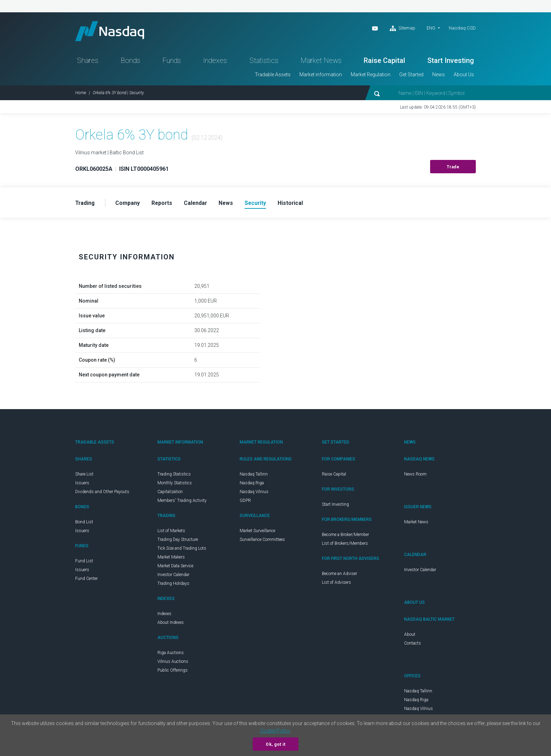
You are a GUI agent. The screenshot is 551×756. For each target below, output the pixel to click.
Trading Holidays (173, 585)
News (439, 76)
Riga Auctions (171, 654)
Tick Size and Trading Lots (182, 550)
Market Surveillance (257, 532)
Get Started (411, 76)
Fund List (84, 563)
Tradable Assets (273, 76)
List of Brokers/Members (345, 545)
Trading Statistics (174, 476)
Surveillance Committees (262, 541)
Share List (84, 476)
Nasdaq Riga (252, 485)
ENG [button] (431, 28)
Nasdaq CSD (462, 28)
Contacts (413, 645)
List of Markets (171, 532)
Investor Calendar (173, 576)
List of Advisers (336, 584)
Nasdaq (112, 32)
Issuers (82, 485)
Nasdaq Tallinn (254, 476)
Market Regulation (371, 76)
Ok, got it (275, 744)
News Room (415, 476)
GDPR (245, 502)
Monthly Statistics (175, 485)
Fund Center (86, 580)
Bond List (84, 524)
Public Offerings (173, 672)
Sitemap (403, 28)
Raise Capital (384, 62)
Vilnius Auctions (173, 663)
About (410, 636)
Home (81, 94)
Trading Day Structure (178, 541)
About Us (464, 76)
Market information (321, 76)
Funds (172, 62)
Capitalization (170, 493)
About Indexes (171, 624)
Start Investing (451, 62)
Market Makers (171, 559)
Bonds (130, 62)
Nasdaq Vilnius (254, 493)
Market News (321, 62)
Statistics (264, 62)
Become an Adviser (339, 575)
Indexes (215, 62)
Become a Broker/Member (345, 536)
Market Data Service (175, 568)
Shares (88, 62)
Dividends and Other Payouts (102, 493)
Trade (453, 168)
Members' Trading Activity (182, 502)
